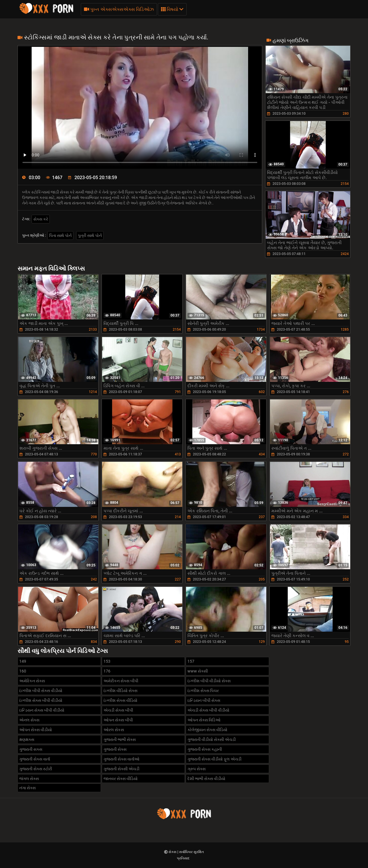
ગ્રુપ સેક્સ (197, 769)
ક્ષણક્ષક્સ (27, 739)
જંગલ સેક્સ (29, 779)
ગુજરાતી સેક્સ (115, 749)
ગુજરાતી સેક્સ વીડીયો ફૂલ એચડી (214, 759)
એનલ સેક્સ (29, 720)
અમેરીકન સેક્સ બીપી (121, 681)
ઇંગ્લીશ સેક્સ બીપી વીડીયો (41, 700)
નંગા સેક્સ (27, 788)
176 (107, 671)
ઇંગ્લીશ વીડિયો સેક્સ (120, 691)
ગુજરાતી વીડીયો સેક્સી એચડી (212, 739)
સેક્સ (173, 852)
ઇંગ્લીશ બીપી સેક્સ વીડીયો (41, 691)
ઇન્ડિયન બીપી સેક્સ (204, 700)
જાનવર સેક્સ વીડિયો (121, 779)
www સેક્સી (198, 671)
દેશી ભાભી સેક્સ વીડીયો (206, 779)
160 (23, 671)
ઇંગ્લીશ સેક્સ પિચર (203, 691)
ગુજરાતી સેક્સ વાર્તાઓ (121, 759)
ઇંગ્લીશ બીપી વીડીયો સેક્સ (209, 681)
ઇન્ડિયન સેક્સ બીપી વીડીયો (42, 710)
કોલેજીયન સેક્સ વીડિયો (207, 730)
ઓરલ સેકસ (114, 730)
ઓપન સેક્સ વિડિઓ (204, 720)
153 (107, 661)
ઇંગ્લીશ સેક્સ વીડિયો (120, 700)
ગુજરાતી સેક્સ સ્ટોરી (36, 769)
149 (23, 661)
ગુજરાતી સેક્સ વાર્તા (35, 759)
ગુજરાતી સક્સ (31, 749)
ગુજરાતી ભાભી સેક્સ (120, 739)
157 (191, 661)
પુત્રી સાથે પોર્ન (90, 235)
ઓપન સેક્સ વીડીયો (36, 730)
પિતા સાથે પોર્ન (60, 235)
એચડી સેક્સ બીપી (118, 710)
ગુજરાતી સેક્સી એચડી (121, 769)
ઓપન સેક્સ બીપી (118, 720)
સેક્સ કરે (41, 219)
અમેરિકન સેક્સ (32, 681)
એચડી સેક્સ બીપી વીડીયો (208, 710)
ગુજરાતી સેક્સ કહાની (205, 749)
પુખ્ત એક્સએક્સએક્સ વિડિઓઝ (119, 9)
